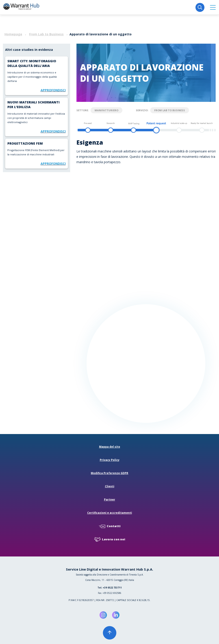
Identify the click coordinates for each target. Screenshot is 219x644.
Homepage (13, 34)
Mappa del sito (110, 447)
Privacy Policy (110, 460)
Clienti (110, 486)
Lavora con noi (110, 540)
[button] (213, 7)
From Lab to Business (46, 34)
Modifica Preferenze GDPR (109, 473)
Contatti (110, 526)
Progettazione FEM (25, 143)
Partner (110, 500)
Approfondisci (53, 90)
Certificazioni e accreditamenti (110, 513)
